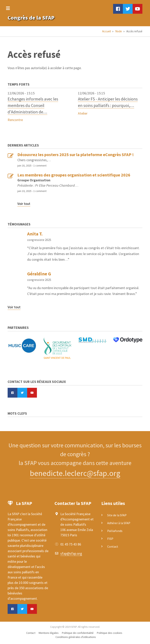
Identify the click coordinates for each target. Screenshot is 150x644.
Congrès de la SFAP (31, 18)
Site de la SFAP (117, 515)
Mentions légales (49, 633)
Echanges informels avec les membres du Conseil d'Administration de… (33, 105)
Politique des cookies (110, 633)
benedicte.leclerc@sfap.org (75, 473)
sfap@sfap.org (71, 553)
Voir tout (24, 204)
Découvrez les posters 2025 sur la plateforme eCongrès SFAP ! (76, 155)
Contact (113, 546)
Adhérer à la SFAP (119, 523)
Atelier (83, 113)
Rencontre (15, 120)
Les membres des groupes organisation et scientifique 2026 (74, 175)
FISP (110, 539)
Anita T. (35, 234)
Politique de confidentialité (78, 633)
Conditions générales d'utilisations (76, 637)
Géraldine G (39, 274)
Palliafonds (115, 531)
